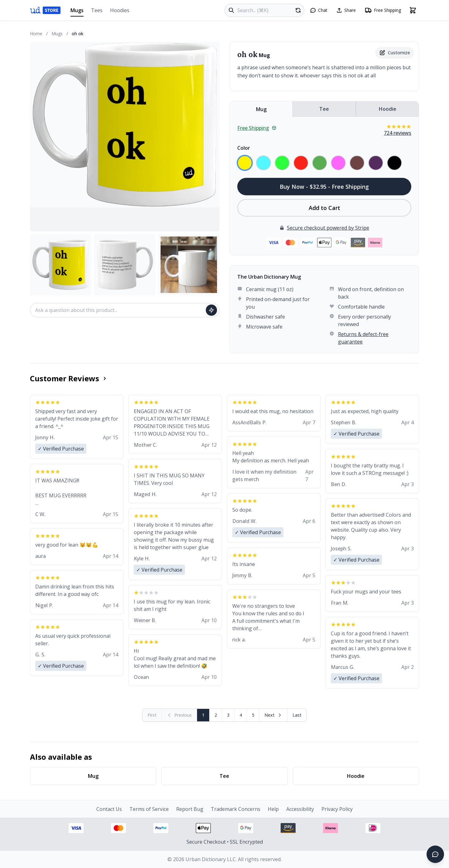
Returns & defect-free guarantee (363, 338)
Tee (324, 109)
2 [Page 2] (216, 715)
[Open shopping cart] (413, 10)
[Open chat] (319, 10)
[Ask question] (211, 310)
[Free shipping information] (383, 10)
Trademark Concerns (236, 809)
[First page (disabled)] (152, 715)
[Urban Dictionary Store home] (45, 10)
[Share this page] (346, 10)
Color (244, 148)
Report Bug (190, 809)
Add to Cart (324, 208)
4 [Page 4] (241, 715)
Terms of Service (149, 809)
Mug (261, 109)
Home (36, 34)
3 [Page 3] (228, 715)
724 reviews (398, 133)
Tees (97, 10)
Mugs (77, 12)
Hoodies (120, 10)
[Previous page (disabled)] (179, 715)
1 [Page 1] (203, 715)
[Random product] (298, 10)
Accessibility (300, 809)
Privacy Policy (337, 809)
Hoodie (388, 109)
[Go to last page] (297, 715)
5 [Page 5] (253, 715)
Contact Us (109, 809)
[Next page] (273, 715)
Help (273, 809)
